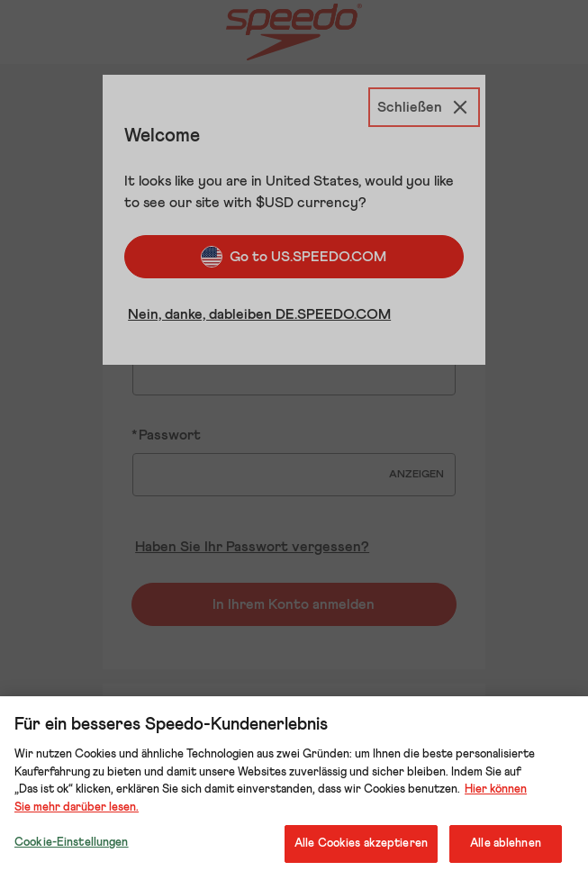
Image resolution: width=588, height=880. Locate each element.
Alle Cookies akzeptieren (361, 844)
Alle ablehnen (506, 844)
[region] (294, 788)
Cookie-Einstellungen (72, 843)
